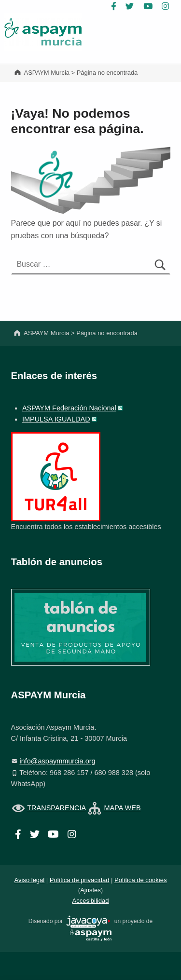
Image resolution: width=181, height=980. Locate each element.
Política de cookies (140, 880)
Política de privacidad (80, 880)
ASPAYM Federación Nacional (69, 408)
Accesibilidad (91, 901)
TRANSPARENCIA (56, 808)
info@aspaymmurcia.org (58, 761)
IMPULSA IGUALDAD (56, 419)
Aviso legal (30, 880)
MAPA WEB (122, 808)
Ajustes (90, 890)
